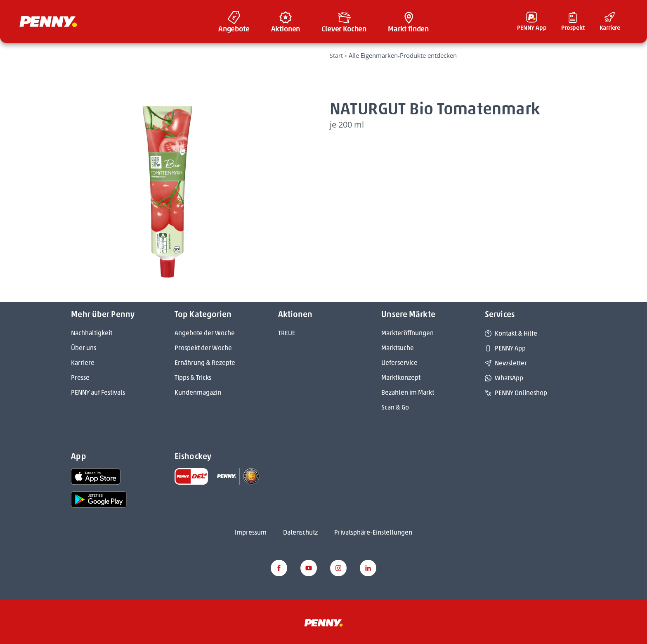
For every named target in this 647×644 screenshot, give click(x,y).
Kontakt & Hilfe (511, 333)
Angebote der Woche (205, 333)
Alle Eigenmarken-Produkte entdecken (403, 55)
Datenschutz (300, 532)
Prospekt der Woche (203, 348)
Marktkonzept (401, 378)
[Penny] (323, 622)
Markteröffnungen (407, 333)
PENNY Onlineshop (516, 393)
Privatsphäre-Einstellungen (373, 532)
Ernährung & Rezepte (205, 363)
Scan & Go (395, 407)
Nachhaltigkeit (92, 333)
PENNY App (505, 348)
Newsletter (506, 363)
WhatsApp (504, 378)
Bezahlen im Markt (408, 392)
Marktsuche (398, 348)
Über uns (84, 348)
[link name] (96, 476)
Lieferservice (399, 363)
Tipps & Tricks (193, 378)
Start (336, 56)
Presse (80, 378)
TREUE (287, 333)
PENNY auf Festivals (98, 392)
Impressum (251, 532)
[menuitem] (234, 21)
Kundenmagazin (198, 392)
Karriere (83, 363)
